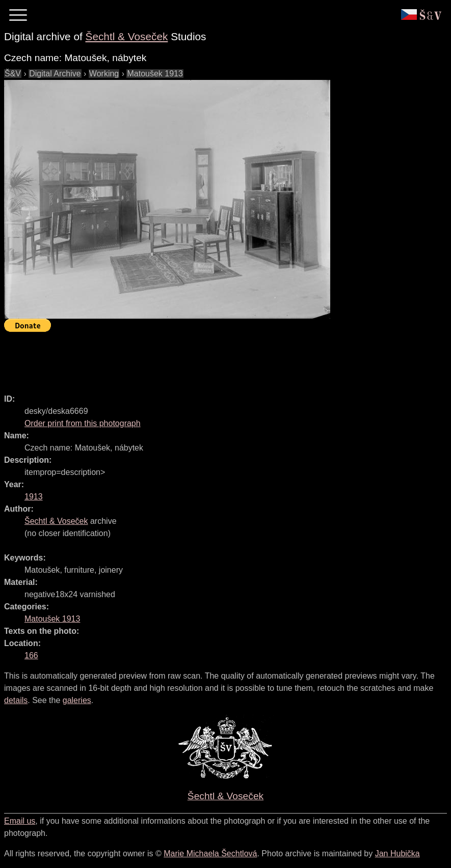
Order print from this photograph (83, 423)
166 (31, 655)
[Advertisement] (190, 358)
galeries (77, 700)
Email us (20, 821)
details (16, 700)
